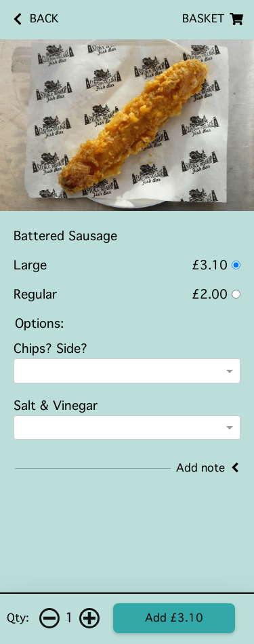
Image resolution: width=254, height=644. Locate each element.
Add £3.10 (174, 618)
